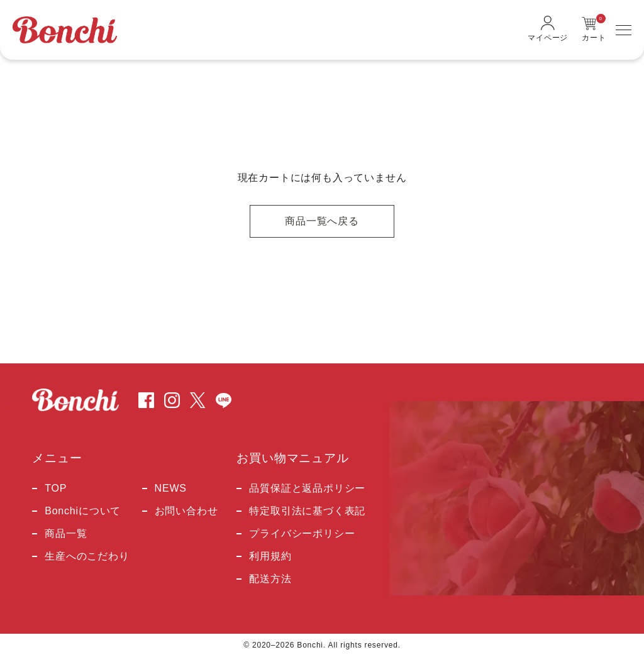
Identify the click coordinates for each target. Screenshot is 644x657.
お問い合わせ (186, 511)
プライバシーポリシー (302, 534)
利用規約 (270, 556)
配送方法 (270, 579)
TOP (56, 489)
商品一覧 (66, 534)
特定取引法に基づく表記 (307, 511)
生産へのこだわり (87, 556)
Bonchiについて (83, 511)
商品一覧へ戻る (322, 221)
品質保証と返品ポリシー (307, 489)
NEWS (171, 489)
